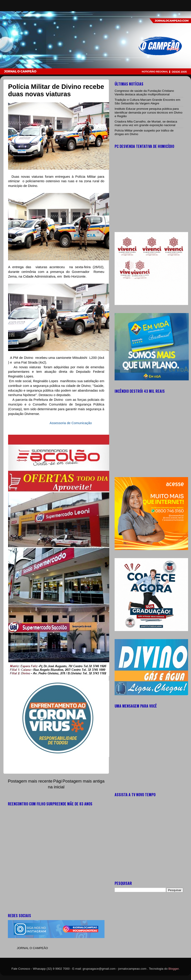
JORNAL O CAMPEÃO (32, 948)
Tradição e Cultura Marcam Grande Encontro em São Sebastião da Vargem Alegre (147, 102)
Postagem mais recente (30, 781)
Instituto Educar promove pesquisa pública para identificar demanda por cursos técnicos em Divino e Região (149, 112)
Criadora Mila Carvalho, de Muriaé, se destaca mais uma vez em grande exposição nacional (146, 123)
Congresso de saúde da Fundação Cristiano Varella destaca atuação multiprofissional (144, 93)
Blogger (174, 969)
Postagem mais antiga (83, 781)
